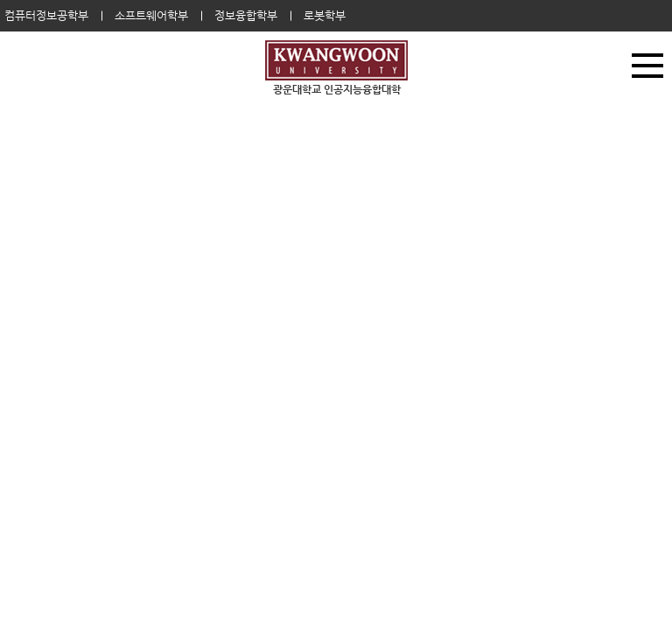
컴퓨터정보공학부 (46, 15)
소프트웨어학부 (151, 15)
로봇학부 (325, 15)
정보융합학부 (246, 15)
